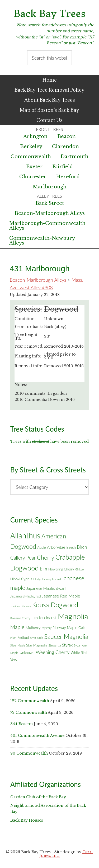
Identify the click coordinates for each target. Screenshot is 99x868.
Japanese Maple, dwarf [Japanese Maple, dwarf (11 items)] (46, 588)
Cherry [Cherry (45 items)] (46, 557)
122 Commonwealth (30, 701)
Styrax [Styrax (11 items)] (67, 645)
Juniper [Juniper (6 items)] (15, 606)
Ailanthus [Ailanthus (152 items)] (25, 535)
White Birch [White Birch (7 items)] (80, 653)
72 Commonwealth (29, 712)
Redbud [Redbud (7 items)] (23, 637)
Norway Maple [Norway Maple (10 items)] (65, 627)
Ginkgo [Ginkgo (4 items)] (79, 569)
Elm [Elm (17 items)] (44, 569)
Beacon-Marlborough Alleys (50, 213)
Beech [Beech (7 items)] (71, 547)
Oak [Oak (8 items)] (82, 628)
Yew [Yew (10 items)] (14, 660)
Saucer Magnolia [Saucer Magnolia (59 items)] (66, 636)
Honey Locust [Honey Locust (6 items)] (52, 579)
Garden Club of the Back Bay (38, 797)
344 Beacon (22, 724)
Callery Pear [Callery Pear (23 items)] (23, 558)
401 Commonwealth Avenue (37, 736)
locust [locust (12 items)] (51, 618)
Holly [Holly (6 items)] (37, 579)
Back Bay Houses (27, 820)
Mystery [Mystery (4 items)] (47, 628)
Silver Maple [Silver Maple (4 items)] (18, 645)
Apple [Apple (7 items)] (42, 547)
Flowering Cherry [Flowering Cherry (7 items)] (61, 569)
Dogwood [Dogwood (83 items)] (25, 568)
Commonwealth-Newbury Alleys (42, 241)
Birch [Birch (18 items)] (82, 547)
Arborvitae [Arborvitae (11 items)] (56, 547)
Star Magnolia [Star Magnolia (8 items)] (37, 645)
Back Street (50, 203)
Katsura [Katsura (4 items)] (26, 606)
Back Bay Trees (50, 14)
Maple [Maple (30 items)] (17, 627)
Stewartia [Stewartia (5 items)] (55, 645)
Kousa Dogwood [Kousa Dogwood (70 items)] (55, 605)
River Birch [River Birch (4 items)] (36, 638)
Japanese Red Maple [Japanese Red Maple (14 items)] (61, 596)
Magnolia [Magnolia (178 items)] (73, 616)
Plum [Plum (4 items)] (13, 638)
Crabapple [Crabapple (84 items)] (70, 557)
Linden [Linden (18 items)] (38, 617)
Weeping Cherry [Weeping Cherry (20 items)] (53, 652)
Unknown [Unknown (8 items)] (27, 653)
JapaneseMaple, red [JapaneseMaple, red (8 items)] (26, 596)
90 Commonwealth (29, 753)
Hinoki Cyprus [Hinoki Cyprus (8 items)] (21, 579)
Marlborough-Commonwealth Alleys (47, 226)
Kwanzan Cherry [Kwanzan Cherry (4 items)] (20, 618)
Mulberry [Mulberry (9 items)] (33, 628)
